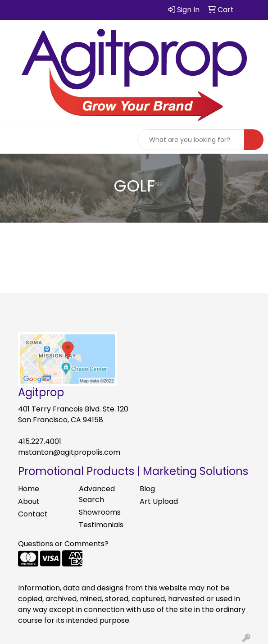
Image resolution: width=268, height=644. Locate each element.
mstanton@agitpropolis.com (69, 452)
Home (29, 489)
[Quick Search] (191, 140)
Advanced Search (97, 494)
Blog (147, 489)
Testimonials (101, 525)
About (29, 501)
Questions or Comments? (63, 544)
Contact (33, 514)
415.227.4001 (40, 441)
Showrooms (100, 512)
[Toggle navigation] (14, 140)
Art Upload (159, 501)
